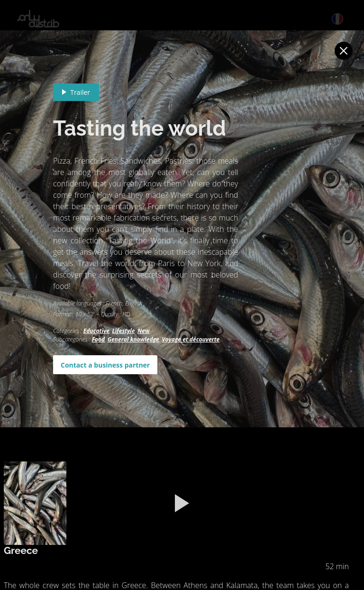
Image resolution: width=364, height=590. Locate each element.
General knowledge (133, 339)
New (143, 331)
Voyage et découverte (191, 339)
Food (99, 339)
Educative (96, 331)
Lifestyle (124, 331)
